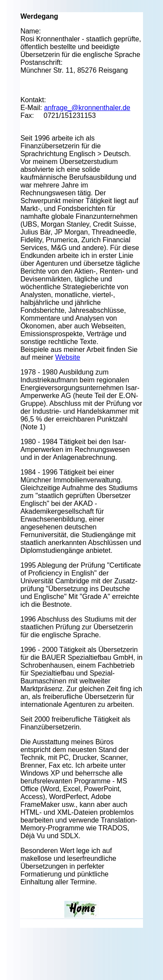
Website (68, 357)
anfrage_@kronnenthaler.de (87, 108)
